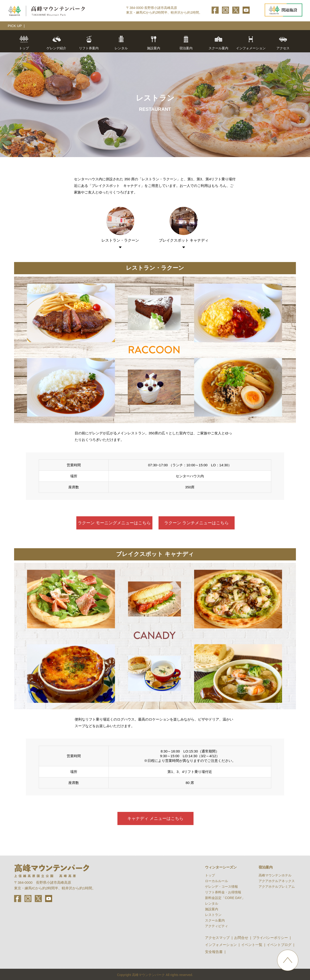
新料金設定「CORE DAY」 (225, 898)
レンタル (121, 43)
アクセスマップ (217, 938)
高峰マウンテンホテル (275, 875)
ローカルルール (217, 881)
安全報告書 (214, 952)
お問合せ (241, 938)
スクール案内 (218, 43)
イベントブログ (279, 945)
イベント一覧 (252, 945)
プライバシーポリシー (270, 938)
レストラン (213, 915)
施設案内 (212, 909)
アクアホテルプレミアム (277, 887)
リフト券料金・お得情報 (223, 892)
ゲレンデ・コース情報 (221, 887)
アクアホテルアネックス (277, 881)
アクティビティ (217, 926)
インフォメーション (221, 945)
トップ (24, 43)
